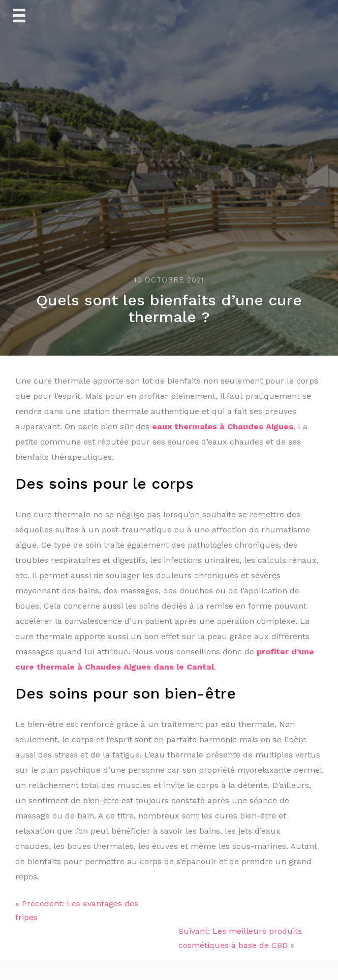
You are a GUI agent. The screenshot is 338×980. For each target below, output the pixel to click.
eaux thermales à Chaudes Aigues (223, 426)
